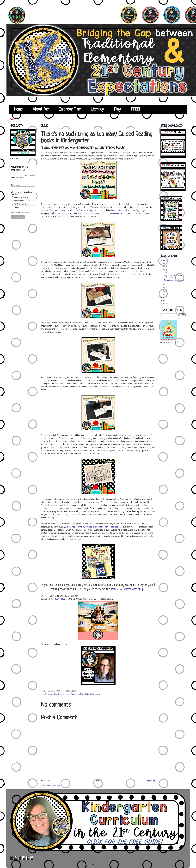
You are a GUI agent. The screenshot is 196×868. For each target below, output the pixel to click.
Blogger (102, 864)
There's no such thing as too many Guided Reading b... (173, 276)
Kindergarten (67, 694)
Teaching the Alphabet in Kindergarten (175, 280)
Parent (16, 207)
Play (117, 109)
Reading (87, 694)
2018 (164, 288)
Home (18, 109)
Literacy (97, 109)
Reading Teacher (20, 204)
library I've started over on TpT (128, 589)
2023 (164, 261)
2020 (164, 270)
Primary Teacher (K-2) (22, 201)
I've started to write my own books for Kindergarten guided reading (93, 527)
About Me (41, 109)
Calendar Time (70, 109)
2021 (164, 267)
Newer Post (46, 781)
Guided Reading (58, 694)
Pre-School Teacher (21, 197)
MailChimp (25, 213)
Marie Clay (88, 210)
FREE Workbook (60, 599)
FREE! (135, 109)
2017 (164, 291)
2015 (164, 298)
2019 (164, 285)
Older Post (151, 781)
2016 (164, 294)
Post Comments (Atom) (54, 786)
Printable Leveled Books (78, 694)
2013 (164, 304)
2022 (164, 264)
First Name (15, 185)
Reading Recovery (119, 210)
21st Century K (49, 694)
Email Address (17, 178)
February (168, 273)
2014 (164, 301)
